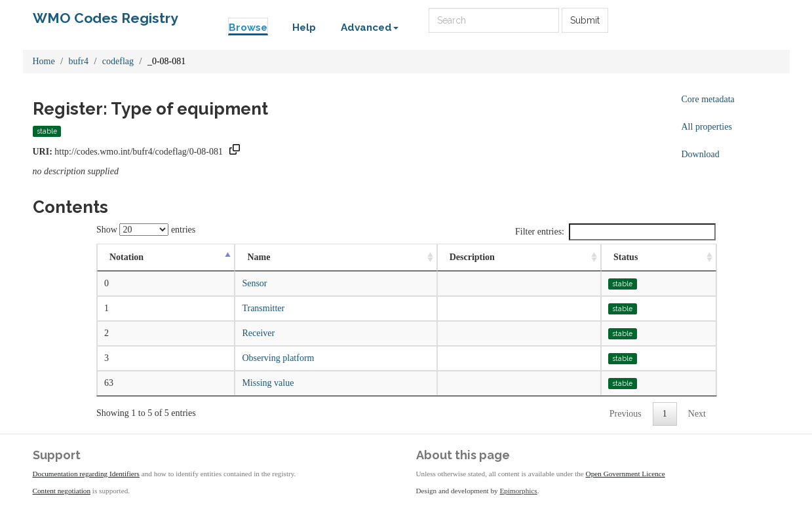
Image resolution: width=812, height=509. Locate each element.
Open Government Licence (626, 474)
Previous (626, 414)
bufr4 (79, 61)
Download (701, 154)
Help (304, 28)
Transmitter (263, 308)
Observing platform (278, 358)
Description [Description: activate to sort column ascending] (472, 257)
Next (697, 414)
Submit (585, 20)
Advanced (370, 28)
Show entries (146, 230)
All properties (707, 127)
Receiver (258, 333)
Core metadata (708, 99)
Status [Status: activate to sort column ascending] (626, 257)
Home (44, 61)
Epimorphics (519, 491)
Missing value (268, 383)
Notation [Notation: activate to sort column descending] (126, 257)
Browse (248, 28)
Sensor (254, 283)
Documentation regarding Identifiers (86, 474)
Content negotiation (62, 491)
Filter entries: (615, 232)
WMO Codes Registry (106, 18)
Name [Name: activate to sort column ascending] (259, 257)
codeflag (118, 61)
